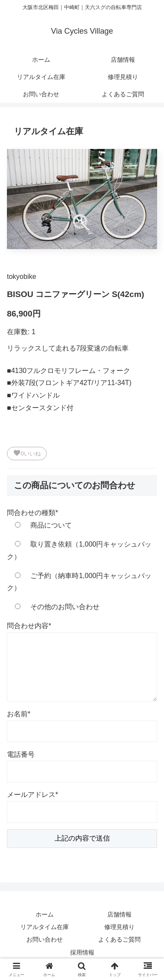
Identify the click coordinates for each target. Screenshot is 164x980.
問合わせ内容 (29, 626)
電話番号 (21, 754)
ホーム (45, 914)
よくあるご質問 (119, 939)
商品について (39, 525)
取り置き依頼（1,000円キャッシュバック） (79, 550)
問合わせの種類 (32, 513)
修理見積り (119, 927)
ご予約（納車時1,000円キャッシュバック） (79, 582)
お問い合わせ (45, 939)
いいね (27, 453)
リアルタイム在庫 (45, 927)
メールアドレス (32, 795)
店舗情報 (119, 914)
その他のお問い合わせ (53, 607)
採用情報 (82, 952)
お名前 (19, 714)
